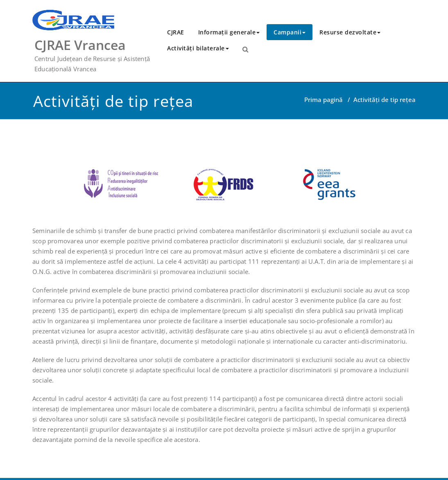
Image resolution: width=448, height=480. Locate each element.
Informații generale (229, 32)
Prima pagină (324, 100)
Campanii (290, 32)
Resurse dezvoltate (350, 32)
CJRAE (176, 32)
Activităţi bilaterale (198, 48)
